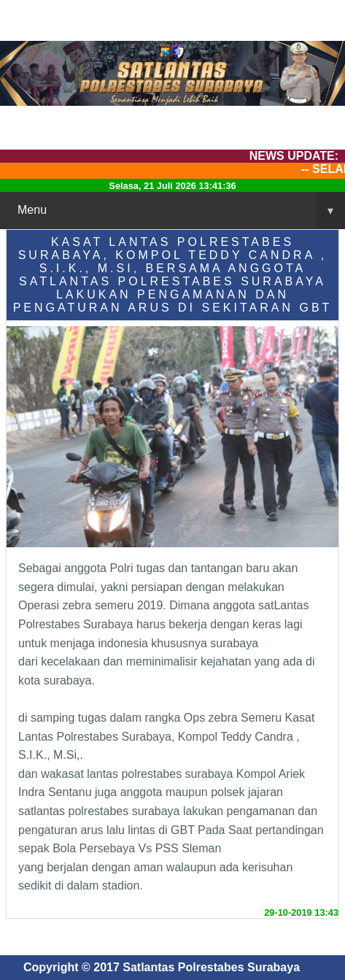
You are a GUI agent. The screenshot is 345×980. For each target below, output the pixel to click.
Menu (181, 211)
